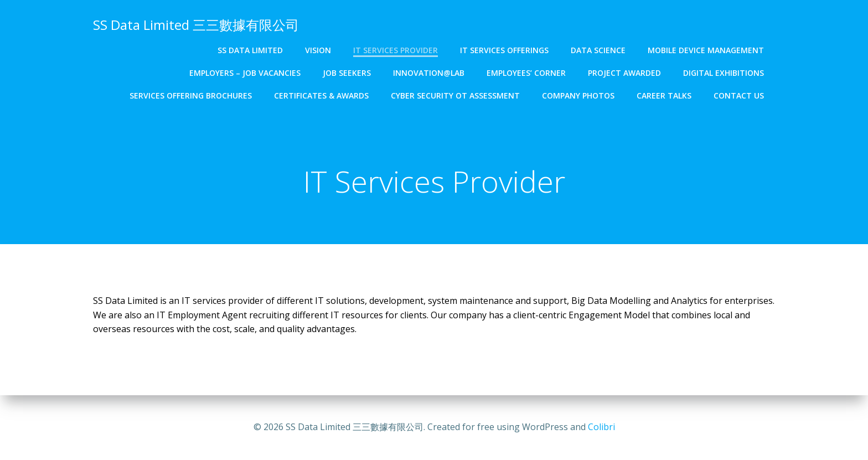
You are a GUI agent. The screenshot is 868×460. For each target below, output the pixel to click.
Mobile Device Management (706, 50)
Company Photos (578, 95)
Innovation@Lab (429, 73)
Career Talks (664, 95)
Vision (318, 50)
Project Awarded (624, 73)
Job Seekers (347, 73)
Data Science (598, 50)
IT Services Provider (396, 50)
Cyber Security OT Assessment (455, 95)
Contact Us (739, 95)
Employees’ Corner (526, 73)
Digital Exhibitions (724, 73)
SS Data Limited (250, 50)
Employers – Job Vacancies (245, 73)
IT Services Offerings (504, 50)
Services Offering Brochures (191, 95)
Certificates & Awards (321, 95)
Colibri (601, 427)
